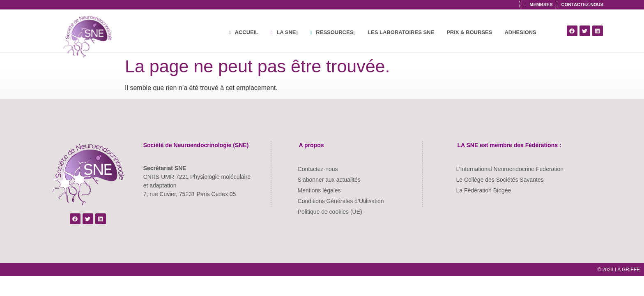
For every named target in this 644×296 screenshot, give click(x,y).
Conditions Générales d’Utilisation (341, 201)
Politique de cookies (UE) (330, 212)
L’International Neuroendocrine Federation (510, 169)
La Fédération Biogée (483, 190)
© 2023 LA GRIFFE (619, 270)
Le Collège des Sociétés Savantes (500, 180)
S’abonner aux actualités (329, 180)
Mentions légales (319, 190)
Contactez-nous (318, 169)
